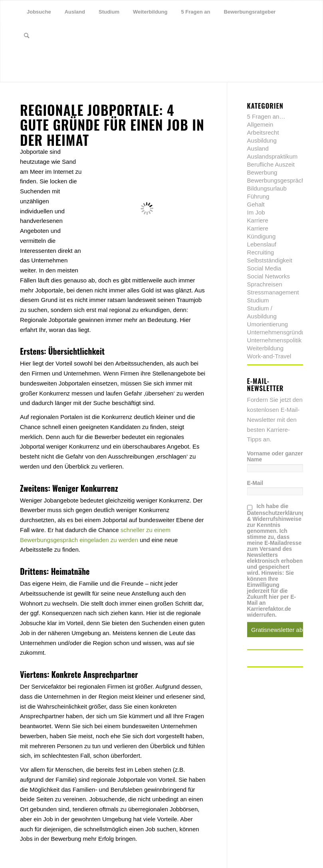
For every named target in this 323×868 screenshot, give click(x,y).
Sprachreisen (265, 284)
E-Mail (255, 483)
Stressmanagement (273, 292)
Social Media (264, 268)
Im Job (256, 212)
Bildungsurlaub (267, 188)
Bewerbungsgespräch (276, 180)
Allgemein (260, 124)
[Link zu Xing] (46, 60)
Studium (258, 300)
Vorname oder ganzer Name (275, 457)
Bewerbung (262, 172)
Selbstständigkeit (270, 260)
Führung (258, 196)
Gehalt (256, 204)
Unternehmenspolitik (274, 340)
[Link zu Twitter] (22, 60)
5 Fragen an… (266, 116)
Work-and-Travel (269, 356)
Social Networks (269, 276)
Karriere (258, 220)
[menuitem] (39, 12)
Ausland (258, 148)
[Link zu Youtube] (58, 60)
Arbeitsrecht (263, 132)
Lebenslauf (262, 244)
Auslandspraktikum (272, 156)
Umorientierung (268, 324)
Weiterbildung (265, 348)
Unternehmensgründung (279, 332)
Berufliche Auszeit (271, 164)
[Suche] (27, 36)
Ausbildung (262, 140)
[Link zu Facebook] (34, 60)
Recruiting (261, 252)
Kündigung (262, 236)
